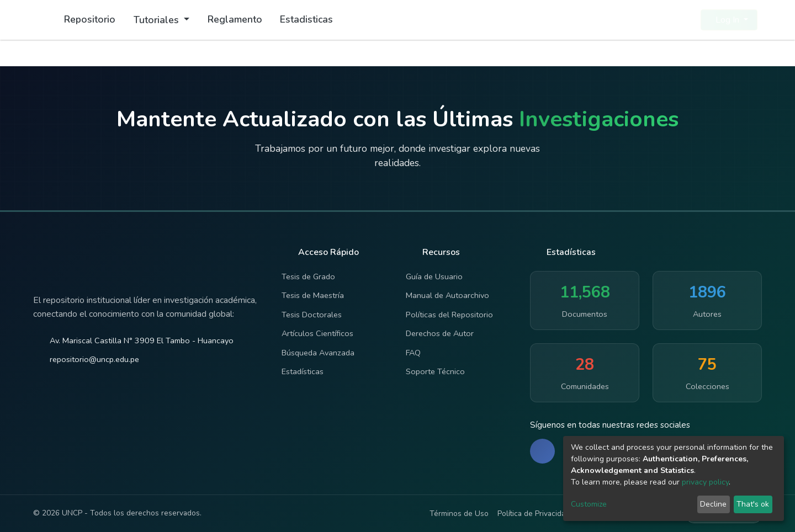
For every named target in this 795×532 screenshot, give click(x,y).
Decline (713, 504)
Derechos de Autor (440, 333)
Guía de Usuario (434, 276)
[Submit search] (666, 20)
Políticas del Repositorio (449, 315)
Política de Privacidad (534, 514)
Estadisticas (306, 19)
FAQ (413, 353)
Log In (726, 20)
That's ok (753, 504)
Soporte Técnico (435, 371)
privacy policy (705, 482)
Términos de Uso (459, 514)
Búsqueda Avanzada (318, 353)
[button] (685, 20)
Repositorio (90, 19)
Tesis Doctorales (312, 315)
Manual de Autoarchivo (447, 295)
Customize (589, 504)
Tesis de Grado (308, 276)
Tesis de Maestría (313, 295)
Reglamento (235, 19)
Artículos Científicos (317, 333)
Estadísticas (303, 371)
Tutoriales (158, 20)
